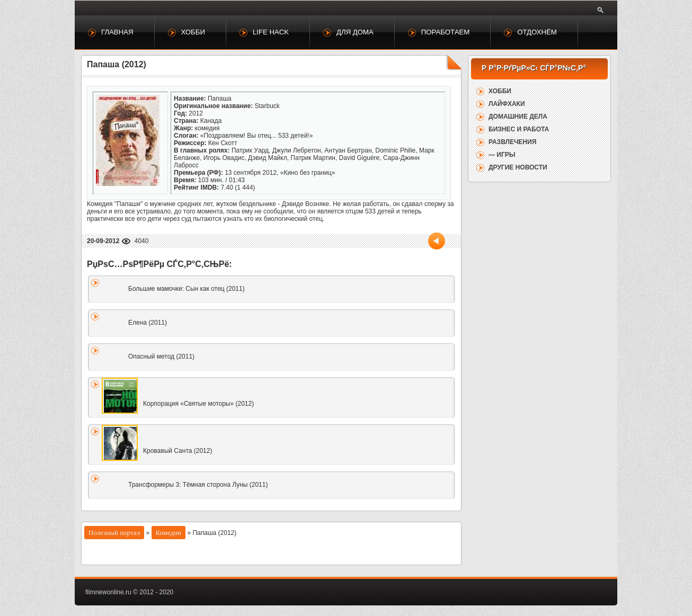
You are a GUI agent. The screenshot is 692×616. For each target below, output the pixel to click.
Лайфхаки (507, 104)
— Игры (502, 155)
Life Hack (271, 32)
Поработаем (445, 32)
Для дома (355, 32)
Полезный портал (114, 533)
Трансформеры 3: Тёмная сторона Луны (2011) (198, 485)
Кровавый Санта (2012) (178, 451)
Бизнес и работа (519, 129)
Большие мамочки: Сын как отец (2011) (187, 289)
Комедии (169, 533)
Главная (117, 32)
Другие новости (518, 167)
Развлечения (512, 142)
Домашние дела (518, 117)
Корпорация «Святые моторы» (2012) (198, 404)
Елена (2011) (148, 323)
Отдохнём (537, 32)
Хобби (193, 32)
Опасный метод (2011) (161, 356)
